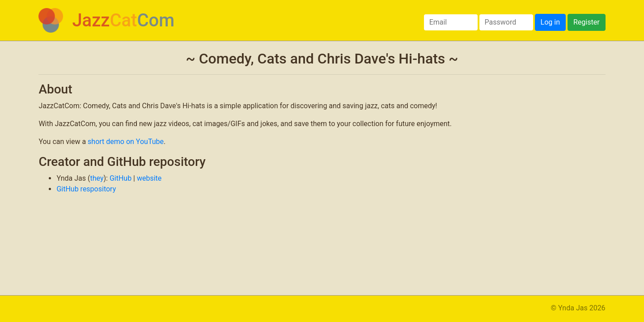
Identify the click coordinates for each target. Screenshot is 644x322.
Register (587, 22)
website (149, 178)
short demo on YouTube (126, 142)
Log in (550, 22)
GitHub (121, 178)
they (97, 178)
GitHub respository (86, 189)
